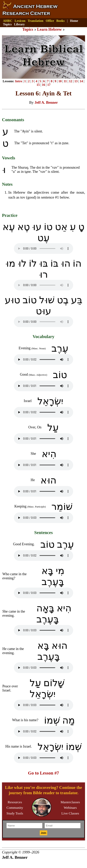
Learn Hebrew (50, 29)
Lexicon (20, 21)
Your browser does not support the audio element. (43, 249)
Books (61, 21)
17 (49, 85)
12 (71, 81)
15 (38, 85)
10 (60, 81)
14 (81, 81)
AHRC (8, 21)
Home (74, 21)
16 (43, 85)
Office (50, 21)
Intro (18, 81)
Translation (35, 21)
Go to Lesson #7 (44, 773)
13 (76, 81)
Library (19, 24)
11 (65, 81)
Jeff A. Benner (46, 102)
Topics (7, 24)
